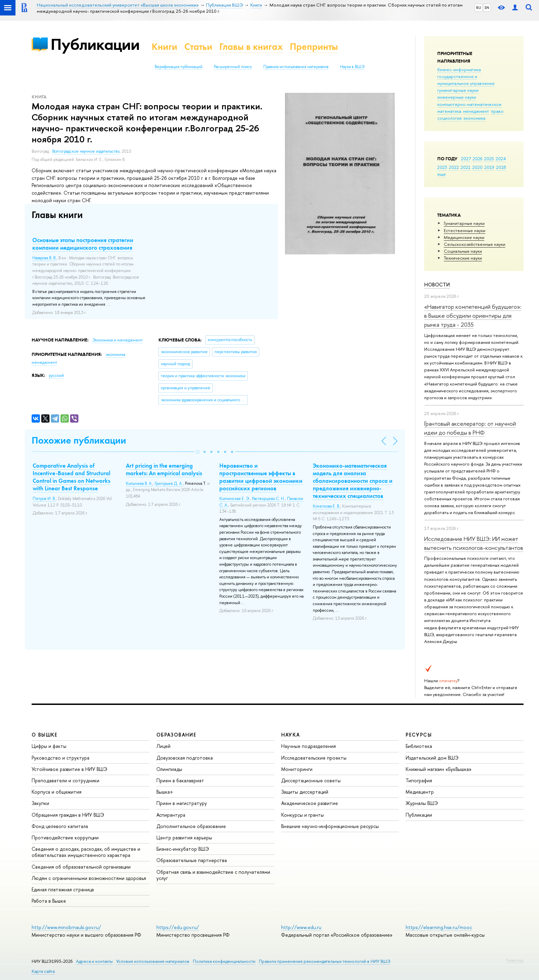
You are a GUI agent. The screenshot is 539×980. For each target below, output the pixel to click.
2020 (477, 167)
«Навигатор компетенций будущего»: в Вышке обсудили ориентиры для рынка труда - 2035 (473, 316)
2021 (466, 167)
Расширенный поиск (233, 67)
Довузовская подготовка (185, 758)
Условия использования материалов (153, 961)
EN (487, 8)
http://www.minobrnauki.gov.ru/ (66, 927)
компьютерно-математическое (469, 104)
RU (479, 8)
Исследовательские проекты (314, 758)
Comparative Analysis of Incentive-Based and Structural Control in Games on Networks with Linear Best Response (71, 477)
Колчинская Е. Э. (235, 499)
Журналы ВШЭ (422, 803)
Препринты (314, 47)
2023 (442, 167)
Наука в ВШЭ (352, 67)
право (497, 111)
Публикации (95, 44)
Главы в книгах (251, 47)
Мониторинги (297, 769)
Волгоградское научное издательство (86, 151)
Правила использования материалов (296, 67)
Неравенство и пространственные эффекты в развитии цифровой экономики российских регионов (261, 477)
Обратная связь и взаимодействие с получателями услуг (213, 875)
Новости (437, 285)
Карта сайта (43, 971)
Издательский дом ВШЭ (432, 758)
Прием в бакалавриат (180, 780)
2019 (489, 167)
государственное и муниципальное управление (466, 80)
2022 (454, 167)
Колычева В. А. (139, 483)
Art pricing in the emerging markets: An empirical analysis (164, 469)
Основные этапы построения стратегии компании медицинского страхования (83, 244)
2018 (501, 167)
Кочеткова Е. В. (326, 506)
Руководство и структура (60, 758)
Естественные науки (465, 230)
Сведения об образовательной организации (81, 867)
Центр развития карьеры (184, 837)
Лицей (163, 746)
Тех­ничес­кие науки (463, 258)
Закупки (40, 803)
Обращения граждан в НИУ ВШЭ (68, 815)
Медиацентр (420, 792)
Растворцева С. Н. (268, 499)
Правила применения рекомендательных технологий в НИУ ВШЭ (325, 961)
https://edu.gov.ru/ (178, 927)
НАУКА (291, 735)
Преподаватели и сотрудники (65, 780)
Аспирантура (171, 815)
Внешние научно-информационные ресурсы (330, 826)
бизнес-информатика (459, 69)
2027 (466, 159)
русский (56, 375)
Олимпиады (169, 769)
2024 (501, 159)
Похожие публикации (79, 440)
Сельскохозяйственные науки (475, 244)
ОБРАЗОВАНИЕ (176, 735)
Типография (419, 780)
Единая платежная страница (63, 889)
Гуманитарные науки (464, 223)
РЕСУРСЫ (419, 735)
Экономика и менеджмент (117, 340)
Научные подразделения (309, 746)
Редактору (515, 960)
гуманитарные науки (458, 90)
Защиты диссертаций (305, 792)
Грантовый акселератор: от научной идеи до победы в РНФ (470, 428)
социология (449, 118)
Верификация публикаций (179, 67)
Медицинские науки (464, 237)
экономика (474, 118)
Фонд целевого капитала (60, 826)
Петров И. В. (44, 499)
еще (442, 174)
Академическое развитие (310, 803)
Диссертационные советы (311, 780)
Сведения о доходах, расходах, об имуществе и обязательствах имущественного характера (86, 852)
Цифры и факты (49, 746)
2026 (477, 159)
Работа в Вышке (49, 901)
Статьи (198, 47)
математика (449, 111)
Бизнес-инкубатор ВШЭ (183, 849)
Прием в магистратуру (182, 803)
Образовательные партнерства (192, 860)
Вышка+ (165, 792)
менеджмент (476, 111)
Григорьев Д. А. (169, 483)
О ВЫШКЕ (45, 735)
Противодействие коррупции (65, 837)
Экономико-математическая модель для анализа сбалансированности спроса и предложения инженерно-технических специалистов (353, 481)
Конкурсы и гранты (302, 815)
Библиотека (419, 746)
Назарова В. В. (44, 258)
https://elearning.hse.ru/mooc (439, 927)
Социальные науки (463, 251)
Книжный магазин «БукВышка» (439, 769)
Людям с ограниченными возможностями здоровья (89, 878)
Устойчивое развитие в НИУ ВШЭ (69, 769)
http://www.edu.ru (301, 927)
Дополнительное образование (191, 826)
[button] (198, 452)
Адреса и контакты (94, 961)
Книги (164, 47)
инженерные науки (457, 97)
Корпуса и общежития (57, 792)
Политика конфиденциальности (224, 961)
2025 (489, 159)
